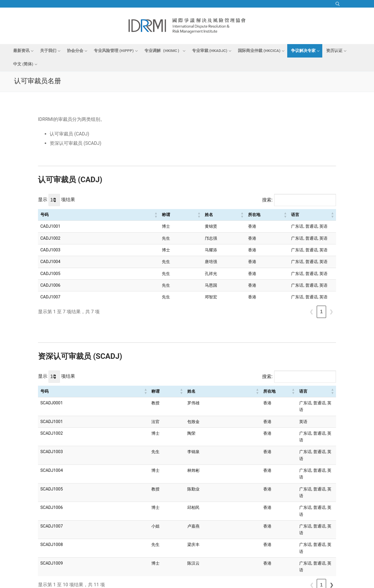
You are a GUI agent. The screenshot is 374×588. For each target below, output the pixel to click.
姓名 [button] (144, 215)
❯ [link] (331, 312)
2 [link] (322, 524)
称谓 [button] (110, 215)
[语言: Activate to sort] (282, 215)
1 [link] (322, 312)
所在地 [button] (191, 215)
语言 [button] (233, 215)
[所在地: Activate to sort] (205, 215)
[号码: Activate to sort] (71, 215)
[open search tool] (338, 4)
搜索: (267, 200)
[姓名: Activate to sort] (160, 215)
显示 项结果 (57, 200)
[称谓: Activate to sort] (120, 215)
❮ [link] (311, 312)
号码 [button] (44, 215)
